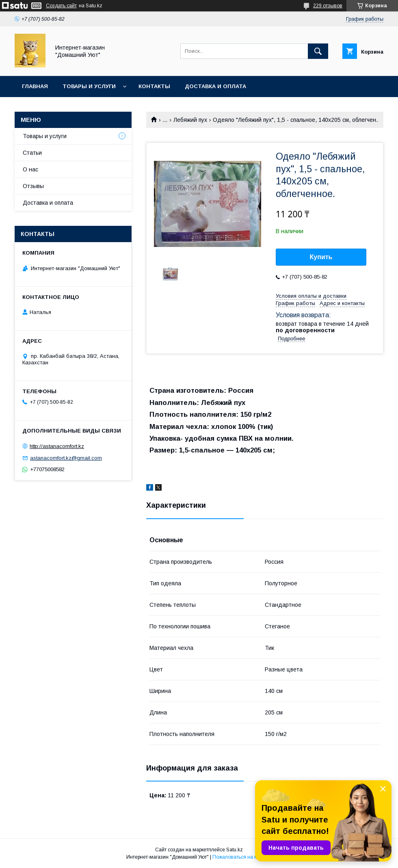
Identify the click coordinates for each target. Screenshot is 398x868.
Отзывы (33, 186)
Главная (35, 86)
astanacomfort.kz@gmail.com (66, 458)
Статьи (32, 153)
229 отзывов (328, 6)
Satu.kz (235, 850)
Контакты (154, 86)
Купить (321, 257)
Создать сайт (61, 6)
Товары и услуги (89, 86)
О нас (30, 169)
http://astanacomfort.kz (57, 446)
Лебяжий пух (190, 120)
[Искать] (318, 51)
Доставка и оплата (215, 86)
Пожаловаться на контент (242, 857)
